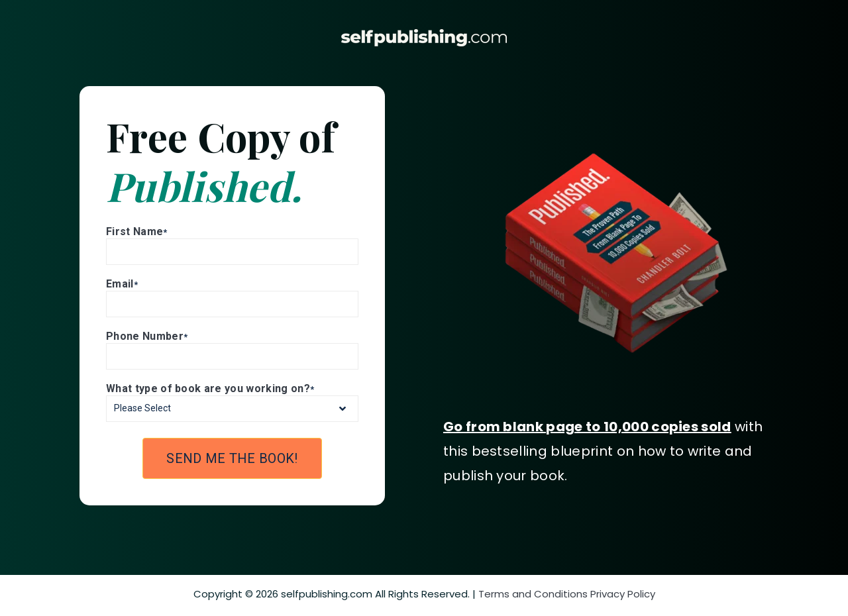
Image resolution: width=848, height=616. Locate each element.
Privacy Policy (623, 594)
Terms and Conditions (533, 594)
